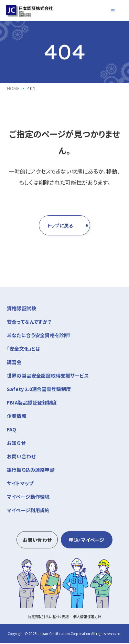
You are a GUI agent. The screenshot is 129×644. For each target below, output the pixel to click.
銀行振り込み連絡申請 (31, 470)
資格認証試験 (64, 308)
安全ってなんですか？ (29, 322)
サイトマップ (20, 484)
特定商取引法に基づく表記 (48, 617)
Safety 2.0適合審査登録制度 (39, 390)
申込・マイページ (87, 540)
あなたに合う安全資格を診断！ (39, 336)
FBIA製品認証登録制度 (32, 403)
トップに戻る (49, 226)
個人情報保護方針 (87, 617)
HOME (13, 88)
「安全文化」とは (24, 349)
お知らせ (16, 443)
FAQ (12, 430)
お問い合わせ (21, 457)
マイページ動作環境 (28, 497)
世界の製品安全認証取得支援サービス (48, 376)
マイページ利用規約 (28, 511)
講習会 (64, 362)
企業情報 (64, 416)
